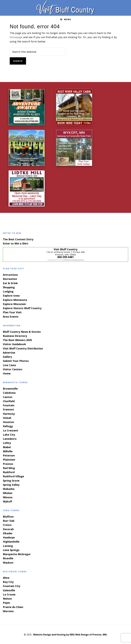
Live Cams (9, 365)
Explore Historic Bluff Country (22, 308)
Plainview (9, 459)
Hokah (7, 418)
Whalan (8, 493)
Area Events (11, 316)
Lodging (8, 291)
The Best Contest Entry (18, 239)
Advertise (9, 352)
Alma (6, 577)
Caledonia (9, 392)
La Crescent (11, 430)
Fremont (8, 409)
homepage (16, 37)
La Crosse (9, 594)
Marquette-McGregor (17, 554)
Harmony (9, 413)
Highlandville (11, 541)
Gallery (7, 356)
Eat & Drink (10, 283)
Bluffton (8, 516)
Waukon (8, 562)
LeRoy (7, 443)
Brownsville (10, 388)
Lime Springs (11, 550)
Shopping (9, 287)
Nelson (7, 598)
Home (7, 373)
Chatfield (9, 401)
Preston (8, 463)
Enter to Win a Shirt (16, 243)
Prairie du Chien (13, 607)
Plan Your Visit (12, 312)
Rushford (9, 472)
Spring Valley (11, 484)
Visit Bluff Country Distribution (23, 348)
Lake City (9, 434)
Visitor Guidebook (14, 344)
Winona (8, 497)
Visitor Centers (13, 369)
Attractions (10, 274)
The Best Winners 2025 (17, 340)
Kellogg (8, 426)
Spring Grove (11, 480)
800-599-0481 (65, 257)
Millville (8, 451)
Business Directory (15, 336)
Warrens (8, 611)
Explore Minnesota (15, 299)
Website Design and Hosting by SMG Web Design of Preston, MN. (70, 634)
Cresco (7, 525)
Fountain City (12, 586)
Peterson (9, 455)
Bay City (8, 582)
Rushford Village (13, 476)
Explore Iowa (11, 295)
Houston (8, 422)
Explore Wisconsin (14, 304)
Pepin (6, 602)
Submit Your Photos (16, 361)
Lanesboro (10, 438)
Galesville (9, 590)
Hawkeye (9, 537)
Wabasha (9, 489)
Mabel (7, 447)
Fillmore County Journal (73, 260)
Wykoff (7, 501)
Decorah (8, 529)
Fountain (9, 405)
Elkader (8, 533)
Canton (8, 397)
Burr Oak (9, 520)
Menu (68, 19)
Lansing (8, 546)
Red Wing (9, 468)
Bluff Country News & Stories (22, 331)
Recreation (10, 279)
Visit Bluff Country (65, 8)
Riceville (8, 558)
